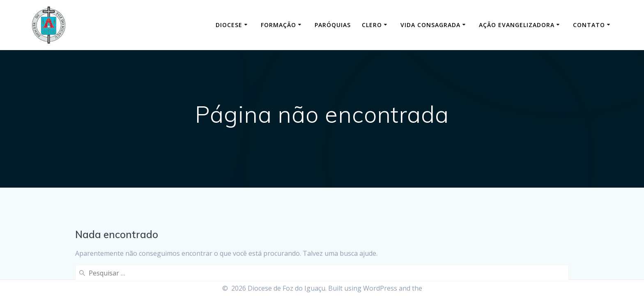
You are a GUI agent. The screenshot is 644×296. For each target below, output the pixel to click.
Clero (372, 25)
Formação (278, 25)
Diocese (229, 25)
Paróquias (333, 25)
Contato (589, 25)
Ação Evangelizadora (517, 25)
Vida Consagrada (430, 25)
